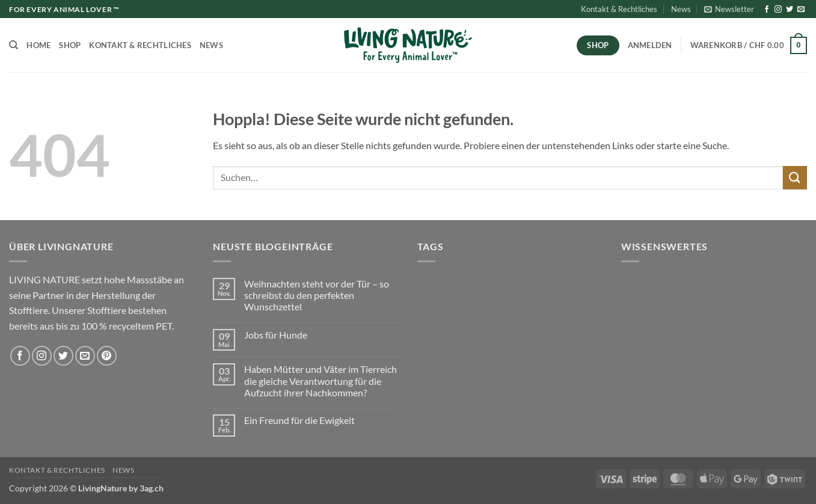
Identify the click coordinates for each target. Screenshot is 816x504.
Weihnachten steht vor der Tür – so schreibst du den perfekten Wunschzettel (317, 295)
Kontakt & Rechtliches (619, 9)
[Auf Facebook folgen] (767, 10)
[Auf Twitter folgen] (790, 10)
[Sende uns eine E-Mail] (801, 10)
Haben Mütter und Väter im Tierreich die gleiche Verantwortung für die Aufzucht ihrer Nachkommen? (321, 380)
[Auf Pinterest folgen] (107, 356)
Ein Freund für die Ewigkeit (299, 420)
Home (38, 45)
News (681, 9)
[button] (729, 9)
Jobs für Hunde (276, 335)
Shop (70, 45)
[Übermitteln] (795, 178)
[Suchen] (14, 45)
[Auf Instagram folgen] (778, 10)
